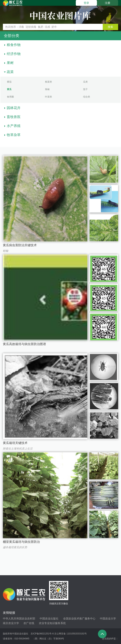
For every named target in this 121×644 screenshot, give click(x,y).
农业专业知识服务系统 (52, 623)
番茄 (9, 82)
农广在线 (29, 623)
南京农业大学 (11, 623)
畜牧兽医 (14, 117)
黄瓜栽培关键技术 (15, 443)
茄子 (85, 89)
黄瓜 (9, 89)
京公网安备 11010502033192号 (71, 634)
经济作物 (14, 54)
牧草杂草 (14, 135)
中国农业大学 (108, 619)
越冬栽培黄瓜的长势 (15, 547)
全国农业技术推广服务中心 (79, 619)
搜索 (110, 27)
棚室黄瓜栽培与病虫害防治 (21, 542)
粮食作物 (14, 45)
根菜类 (48, 82)
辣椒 (47, 89)
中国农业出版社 (49, 619)
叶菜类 (48, 97)
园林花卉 (14, 108)
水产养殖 (14, 126)
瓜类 (85, 82)
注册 (108, 3)
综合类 (87, 97)
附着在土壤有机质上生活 (18, 449)
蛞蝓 (6, 251)
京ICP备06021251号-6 (42, 634)
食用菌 (10, 97)
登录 (86, 3)
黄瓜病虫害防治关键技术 (20, 245)
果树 (10, 63)
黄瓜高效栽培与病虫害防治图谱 (24, 344)
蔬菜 (10, 72)
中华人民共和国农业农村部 (19, 619)
